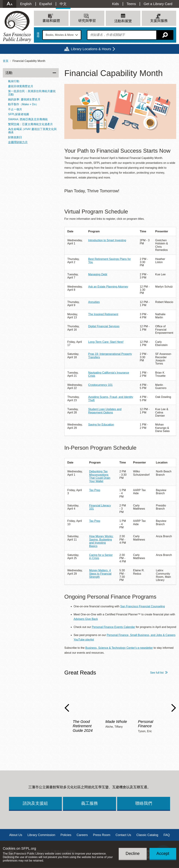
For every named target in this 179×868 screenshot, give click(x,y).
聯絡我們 (144, 803)
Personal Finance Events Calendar (113, 627)
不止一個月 (15, 109)
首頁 (6, 61)
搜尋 (38, 35)
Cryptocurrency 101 (100, 385)
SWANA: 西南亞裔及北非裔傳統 (28, 119)
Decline (133, 853)
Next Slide (174, 708)
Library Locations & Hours (91, 49)
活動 (9, 73)
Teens (131, 4)
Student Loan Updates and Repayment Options (105, 411)
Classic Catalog (147, 835)
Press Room (102, 835)
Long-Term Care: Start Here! (106, 342)
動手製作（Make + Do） (23, 104)
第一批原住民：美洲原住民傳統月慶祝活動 (32, 93)
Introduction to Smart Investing (107, 240)
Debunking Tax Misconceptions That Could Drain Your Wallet (100, 476)
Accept (163, 853)
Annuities (94, 302)
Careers (82, 835)
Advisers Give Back (86, 619)
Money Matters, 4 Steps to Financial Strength (100, 574)
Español (46, 4)
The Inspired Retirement (103, 314)
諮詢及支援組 (35, 803)
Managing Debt (98, 274)
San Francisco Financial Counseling (143, 606)
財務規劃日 (15, 137)
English (26, 4)
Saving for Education (101, 425)
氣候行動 (14, 81)
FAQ (167, 835)
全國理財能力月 (18, 142)
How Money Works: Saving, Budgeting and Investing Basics (101, 541)
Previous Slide (67, 708)
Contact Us (123, 835)
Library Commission (41, 835)
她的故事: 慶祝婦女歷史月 (24, 99)
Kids (115, 4)
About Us (16, 835)
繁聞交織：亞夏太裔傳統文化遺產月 (30, 124)
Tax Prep (95, 490)
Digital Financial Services (104, 326)
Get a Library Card (158, 4)
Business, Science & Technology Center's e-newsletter (119, 648)
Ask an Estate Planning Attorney (108, 287)
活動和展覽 (123, 21)
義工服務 (89, 803)
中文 (63, 4)
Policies (66, 835)
